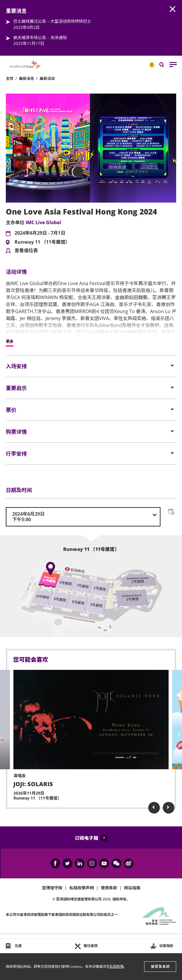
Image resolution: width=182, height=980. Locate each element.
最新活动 (47, 78)
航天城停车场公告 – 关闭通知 (40, 37)
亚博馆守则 (52, 888)
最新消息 (26, 78)
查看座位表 (26, 251)
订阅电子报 (86, 838)
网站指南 (132, 888)
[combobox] (83, 517)
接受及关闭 (160, 966)
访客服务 (166, 946)
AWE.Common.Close (173, 9)
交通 (18, 946)
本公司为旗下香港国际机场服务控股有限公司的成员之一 (62, 915)
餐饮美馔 (91, 946)
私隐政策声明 (82, 888)
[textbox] (83, 517)
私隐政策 (116, 966)
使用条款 (109, 888)
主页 (10, 78)
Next (169, 808)
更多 (10, 342)
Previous (154, 808)
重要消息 (150, 62)
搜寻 (166, 66)
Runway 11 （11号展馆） (42, 242)
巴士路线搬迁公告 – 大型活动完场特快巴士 (52, 21)
